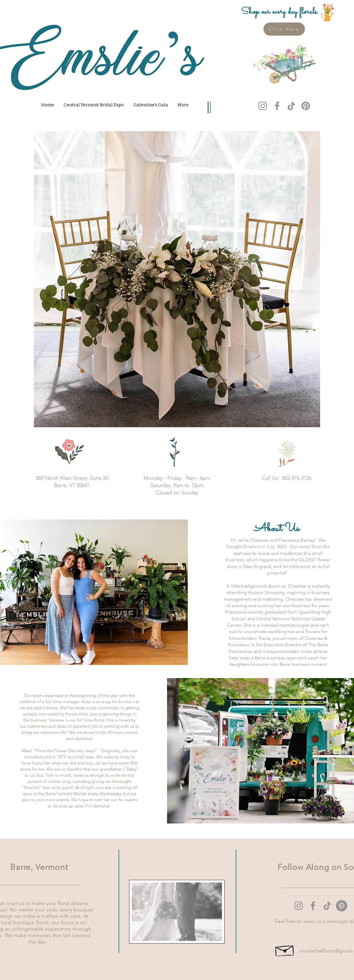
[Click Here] (284, 29)
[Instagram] (263, 106)
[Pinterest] (306, 106)
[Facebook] (277, 106)
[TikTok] (291, 106)
